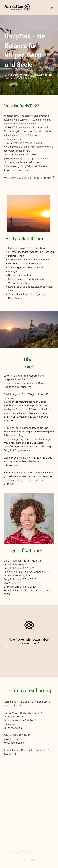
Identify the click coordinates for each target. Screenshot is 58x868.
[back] (7, 647)
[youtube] (33, 860)
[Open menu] (51, 7)
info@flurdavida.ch (14, 739)
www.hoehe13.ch (14, 743)
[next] (51, 647)
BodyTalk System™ (44, 178)
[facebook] (25, 860)
